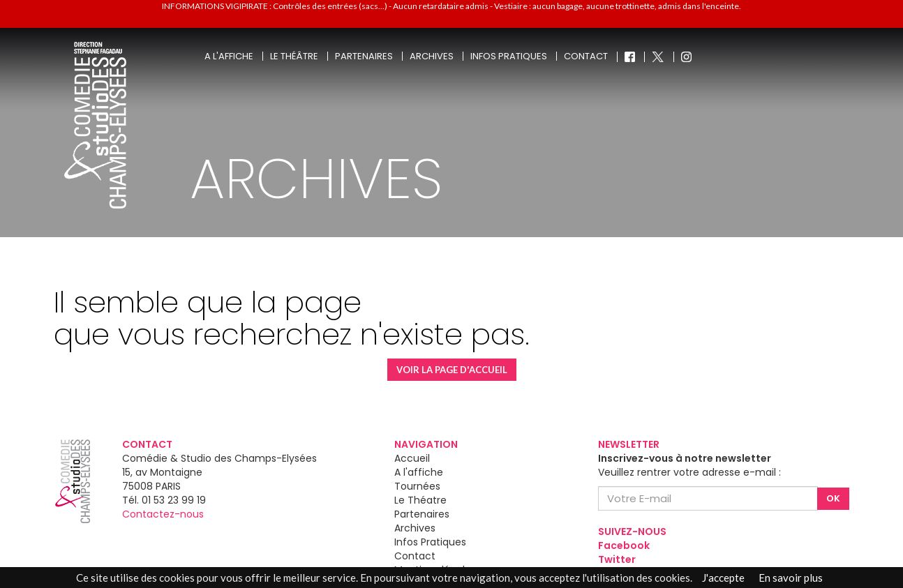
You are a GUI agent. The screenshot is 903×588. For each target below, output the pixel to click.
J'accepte (723, 578)
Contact (586, 56)
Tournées (417, 486)
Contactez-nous (163, 514)
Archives (432, 56)
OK (833, 498)
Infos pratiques (509, 56)
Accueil (412, 458)
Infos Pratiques (430, 542)
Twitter (617, 559)
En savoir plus (791, 578)
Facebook (624, 545)
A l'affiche (229, 56)
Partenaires (364, 56)
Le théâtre (294, 56)
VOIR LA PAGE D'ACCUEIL (452, 370)
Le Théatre (420, 500)
